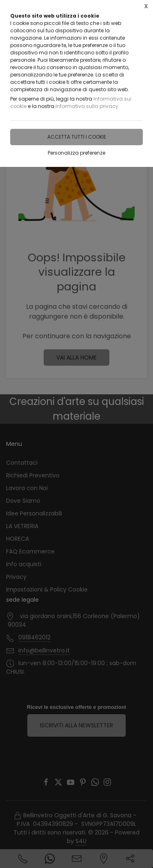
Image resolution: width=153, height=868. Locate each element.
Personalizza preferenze (76, 153)
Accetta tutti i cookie (77, 137)
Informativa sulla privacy (87, 106)
